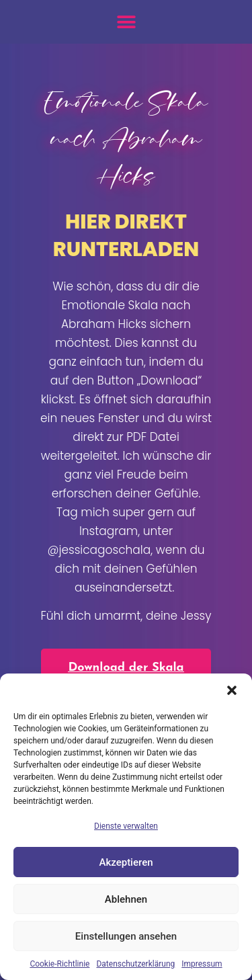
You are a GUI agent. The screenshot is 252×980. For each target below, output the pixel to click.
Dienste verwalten (126, 826)
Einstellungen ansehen (126, 936)
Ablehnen (126, 899)
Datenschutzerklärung (135, 964)
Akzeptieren (126, 862)
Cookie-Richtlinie (59, 964)
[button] (232, 690)
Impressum (202, 964)
